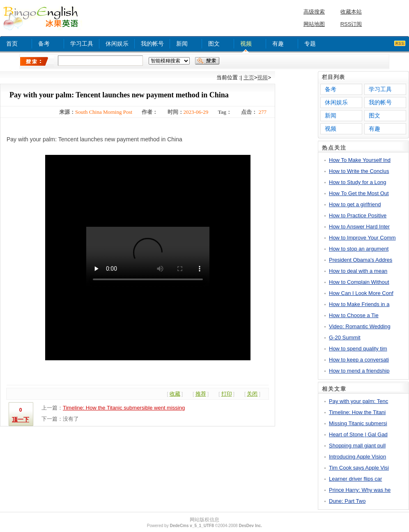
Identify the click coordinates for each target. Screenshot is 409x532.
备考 (44, 44)
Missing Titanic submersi (358, 423)
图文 (214, 44)
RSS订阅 (351, 24)
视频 (246, 44)
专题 (310, 44)
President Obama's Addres (361, 260)
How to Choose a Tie (354, 315)
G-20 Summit (345, 337)
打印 (227, 394)
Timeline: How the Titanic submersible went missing (124, 408)
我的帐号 (152, 44)
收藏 (175, 394)
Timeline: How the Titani (357, 412)
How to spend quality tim (358, 349)
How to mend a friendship (359, 371)
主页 (249, 77)
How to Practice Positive (358, 215)
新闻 (182, 44)
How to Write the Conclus (359, 171)
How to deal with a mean (358, 271)
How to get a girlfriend (355, 204)
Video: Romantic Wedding (360, 326)
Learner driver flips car (355, 479)
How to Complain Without (359, 282)
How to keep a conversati (359, 360)
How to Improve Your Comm (362, 238)
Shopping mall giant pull (357, 446)
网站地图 (314, 24)
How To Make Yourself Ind (360, 160)
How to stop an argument (359, 249)
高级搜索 (314, 12)
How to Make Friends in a (359, 304)
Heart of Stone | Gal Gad (358, 434)
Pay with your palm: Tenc (358, 401)
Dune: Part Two (347, 501)
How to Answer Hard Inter (359, 227)
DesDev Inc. (250, 526)
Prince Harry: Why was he (360, 490)
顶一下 (21, 419)
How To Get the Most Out (359, 193)
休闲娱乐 (117, 44)
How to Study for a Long (357, 182)
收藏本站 (351, 12)
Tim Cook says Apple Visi (359, 468)
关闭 (252, 394)
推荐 (201, 394)
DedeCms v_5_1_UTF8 (192, 526)
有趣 (278, 44)
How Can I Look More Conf (361, 293)
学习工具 (82, 44)
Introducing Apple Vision (357, 457)
